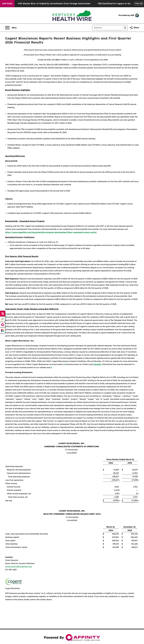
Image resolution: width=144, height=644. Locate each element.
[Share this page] (134, 28)
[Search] (107, 28)
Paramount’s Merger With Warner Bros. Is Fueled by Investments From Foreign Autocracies (51, 4)
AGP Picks (7, 4)
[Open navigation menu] (11, 28)
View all (139, 3)
